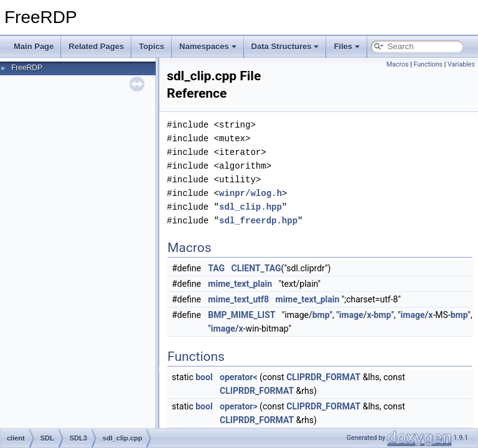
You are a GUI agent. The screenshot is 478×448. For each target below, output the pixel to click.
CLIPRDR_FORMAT (323, 377)
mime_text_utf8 (238, 299)
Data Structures (285, 46)
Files (347, 46)
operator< (238, 377)
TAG (216, 268)
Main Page (34, 46)
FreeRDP (27, 68)
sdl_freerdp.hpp (258, 221)
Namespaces (208, 46)
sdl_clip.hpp (251, 207)
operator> (239, 406)
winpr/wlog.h (251, 193)
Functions (428, 64)
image (351, 315)
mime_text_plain (240, 284)
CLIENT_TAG (256, 268)
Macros (398, 64)
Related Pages (96, 46)
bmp (321, 315)
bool (204, 377)
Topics (152, 46)
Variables (461, 64)
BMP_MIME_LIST (241, 315)
